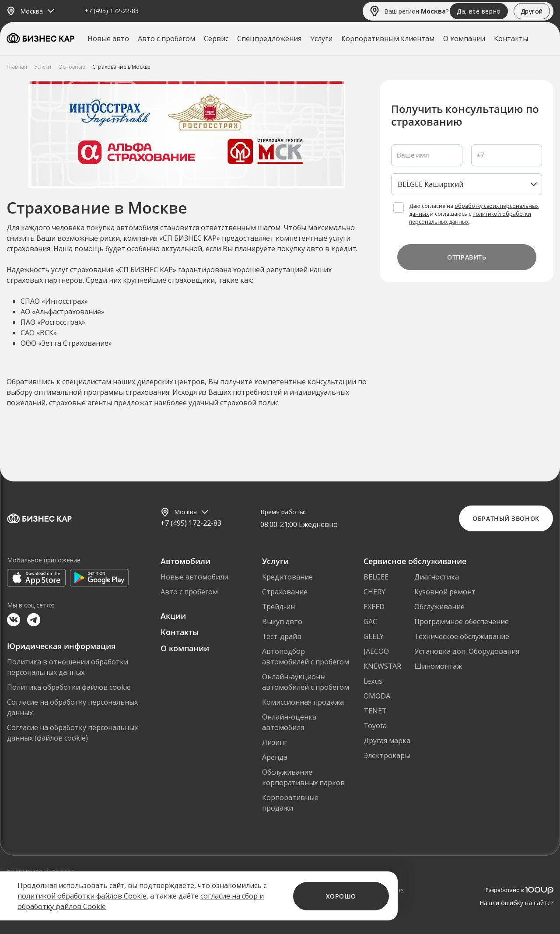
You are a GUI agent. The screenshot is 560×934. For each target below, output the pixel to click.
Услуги (321, 39)
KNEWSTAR (382, 666)
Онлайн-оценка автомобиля (289, 722)
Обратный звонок (506, 518)
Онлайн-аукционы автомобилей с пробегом (306, 682)
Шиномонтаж (438, 666)
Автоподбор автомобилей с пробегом (306, 657)
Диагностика (437, 577)
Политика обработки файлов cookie (69, 687)
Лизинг (275, 742)
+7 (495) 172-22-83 (112, 11)
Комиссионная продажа (303, 702)
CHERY (374, 592)
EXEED (374, 607)
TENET (375, 711)
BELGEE (376, 577)
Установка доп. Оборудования (467, 651)
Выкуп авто (282, 621)
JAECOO (376, 651)
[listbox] (467, 184)
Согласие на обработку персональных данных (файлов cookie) (72, 733)
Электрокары (387, 755)
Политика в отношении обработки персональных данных (68, 667)
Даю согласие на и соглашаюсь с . (474, 214)
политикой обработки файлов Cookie (82, 896)
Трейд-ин (278, 607)
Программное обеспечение (462, 621)
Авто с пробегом (166, 39)
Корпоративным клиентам (388, 39)
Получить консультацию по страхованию (465, 116)
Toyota (375, 726)
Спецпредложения (269, 39)
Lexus (373, 681)
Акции (173, 616)
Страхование (285, 592)
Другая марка (387, 741)
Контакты (511, 39)
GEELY (374, 636)
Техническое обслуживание (462, 636)
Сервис (216, 39)
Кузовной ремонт (445, 592)
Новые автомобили (194, 577)
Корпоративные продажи (290, 803)
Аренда (275, 757)
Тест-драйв (282, 636)
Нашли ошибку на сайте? (516, 903)
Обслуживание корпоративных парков (303, 777)
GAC (370, 621)
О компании (464, 39)
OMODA (377, 696)
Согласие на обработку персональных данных (72, 707)
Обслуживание (439, 607)
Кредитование (287, 577)
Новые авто (108, 39)
